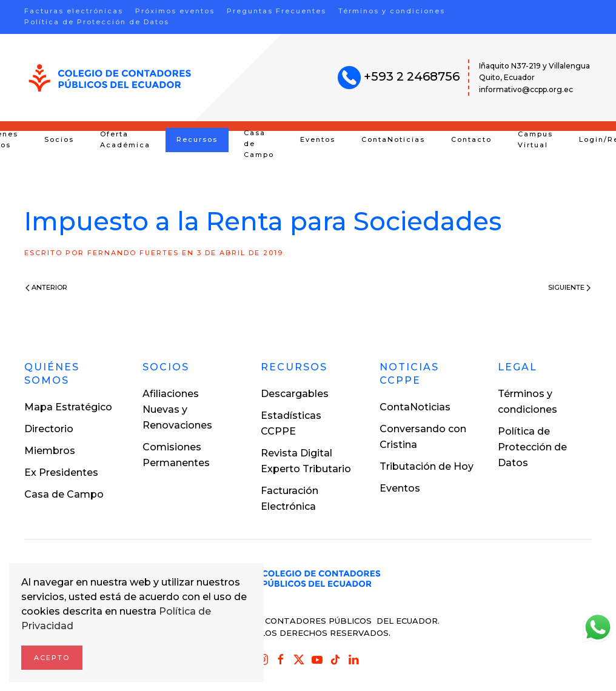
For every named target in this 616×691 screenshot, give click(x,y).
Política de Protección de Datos (97, 22)
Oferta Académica (125, 139)
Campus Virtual (535, 139)
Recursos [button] (197, 139)
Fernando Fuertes (133, 253)
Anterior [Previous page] (46, 287)
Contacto (471, 139)
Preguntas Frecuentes (276, 11)
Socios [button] (59, 139)
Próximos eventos (175, 11)
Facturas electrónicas (74, 11)
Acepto (52, 658)
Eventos (318, 139)
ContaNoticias (393, 139)
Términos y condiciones (392, 11)
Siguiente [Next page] (569, 287)
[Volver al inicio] (110, 78)
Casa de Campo (259, 144)
